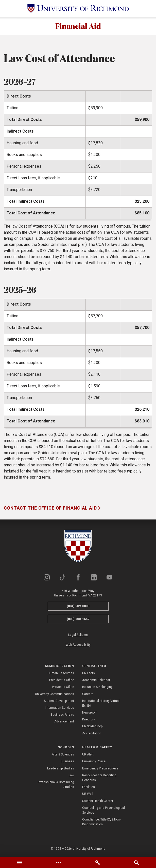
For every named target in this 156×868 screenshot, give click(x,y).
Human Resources (61, 674)
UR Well (88, 795)
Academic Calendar (96, 681)
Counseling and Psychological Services (103, 811)
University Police (94, 762)
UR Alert (88, 755)
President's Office (62, 681)
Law (71, 776)
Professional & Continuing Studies (56, 785)
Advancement (64, 722)
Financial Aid (78, 26)
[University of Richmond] (78, 9)
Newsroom (90, 713)
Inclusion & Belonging (97, 688)
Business (67, 762)
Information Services (59, 708)
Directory (89, 720)
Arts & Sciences (63, 755)
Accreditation (92, 734)
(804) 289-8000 (78, 607)
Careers (88, 695)
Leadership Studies (61, 769)
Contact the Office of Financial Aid (51, 509)
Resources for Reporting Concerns (99, 778)
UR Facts (89, 674)
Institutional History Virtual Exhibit (101, 704)
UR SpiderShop (92, 727)
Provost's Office (63, 688)
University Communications (55, 695)
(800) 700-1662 (78, 620)
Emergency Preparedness (100, 769)
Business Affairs (62, 715)
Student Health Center (98, 801)
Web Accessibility (78, 645)
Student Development (59, 702)
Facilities (89, 788)
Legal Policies (78, 636)
